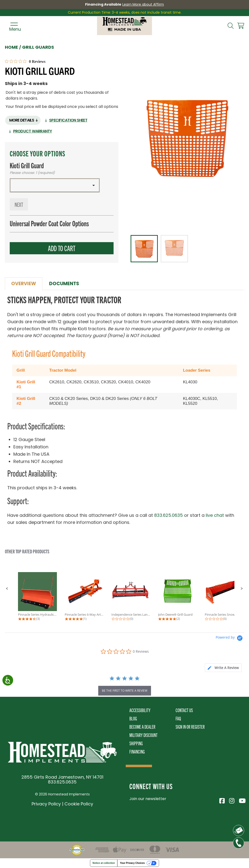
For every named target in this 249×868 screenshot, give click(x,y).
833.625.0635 (169, 515)
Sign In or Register (190, 727)
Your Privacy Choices (132, 863)
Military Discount (143, 735)
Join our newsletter (148, 799)
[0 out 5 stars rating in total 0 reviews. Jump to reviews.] (25, 61)
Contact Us (184, 710)
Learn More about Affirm (143, 4)
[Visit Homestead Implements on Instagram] (231, 800)
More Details (22, 120)
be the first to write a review (125, 691)
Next (19, 204)
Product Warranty (33, 131)
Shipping (136, 743)
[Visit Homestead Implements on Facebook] (222, 800)
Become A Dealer (142, 727)
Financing (137, 751)
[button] (55, 185)
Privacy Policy (46, 804)
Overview (24, 284)
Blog (133, 718)
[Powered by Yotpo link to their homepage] (230, 639)
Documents (64, 284)
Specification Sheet (68, 120)
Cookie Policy (79, 804)
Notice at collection (104, 863)
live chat (215, 515)
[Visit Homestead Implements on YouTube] (241, 800)
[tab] (223, 668)
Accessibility (140, 710)
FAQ (178, 718)
